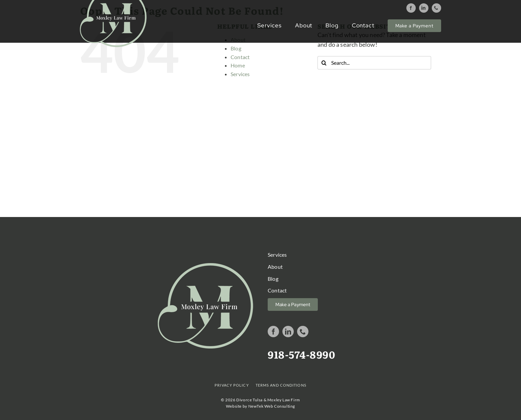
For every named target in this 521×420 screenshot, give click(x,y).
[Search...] (374, 63)
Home (238, 65)
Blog (236, 48)
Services (240, 74)
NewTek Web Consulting (272, 406)
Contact (240, 57)
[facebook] (411, 8)
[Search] (324, 63)
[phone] (436, 8)
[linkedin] (424, 8)
